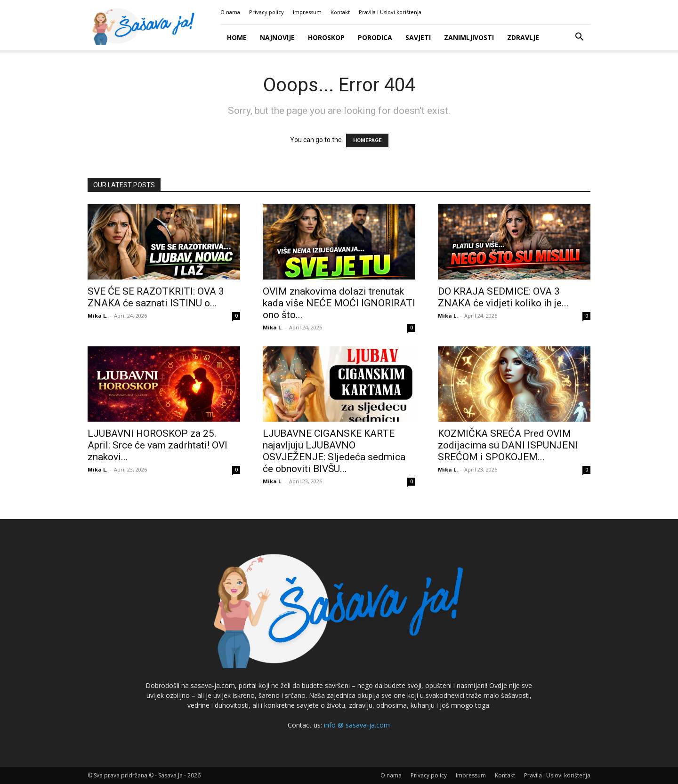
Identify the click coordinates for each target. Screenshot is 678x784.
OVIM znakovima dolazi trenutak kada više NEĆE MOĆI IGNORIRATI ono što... (339, 303)
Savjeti (418, 37)
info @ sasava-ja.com (357, 725)
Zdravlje (523, 37)
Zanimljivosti (469, 37)
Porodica (375, 37)
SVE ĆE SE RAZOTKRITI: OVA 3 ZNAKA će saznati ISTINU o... (156, 297)
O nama (230, 12)
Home (237, 37)
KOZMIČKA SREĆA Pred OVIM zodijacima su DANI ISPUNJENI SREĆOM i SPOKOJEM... (508, 445)
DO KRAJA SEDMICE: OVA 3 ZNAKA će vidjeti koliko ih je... (503, 297)
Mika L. (97, 316)
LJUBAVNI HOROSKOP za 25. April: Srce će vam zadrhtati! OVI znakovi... (157, 445)
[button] (579, 38)
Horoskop (326, 37)
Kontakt (340, 12)
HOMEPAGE (367, 140)
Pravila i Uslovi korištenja (390, 12)
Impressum (307, 12)
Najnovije (277, 37)
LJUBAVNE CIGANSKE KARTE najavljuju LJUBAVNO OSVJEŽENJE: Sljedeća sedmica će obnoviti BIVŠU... (334, 451)
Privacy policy (266, 12)
